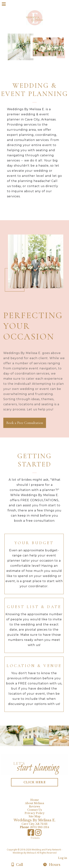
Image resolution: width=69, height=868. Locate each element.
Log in (63, 858)
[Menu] (4, 5)
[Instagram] (38, 834)
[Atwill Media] (38, 846)
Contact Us (35, 810)
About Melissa (35, 803)
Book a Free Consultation (25, 423)
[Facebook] (31, 834)
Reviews (35, 806)
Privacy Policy (35, 813)
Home (35, 800)
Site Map (35, 816)
